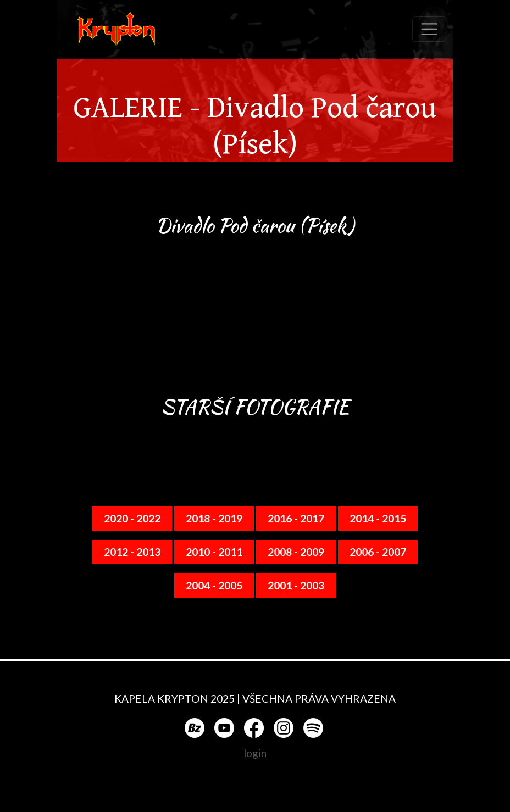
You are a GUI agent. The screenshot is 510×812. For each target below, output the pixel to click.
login (255, 753)
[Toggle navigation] (429, 29)
